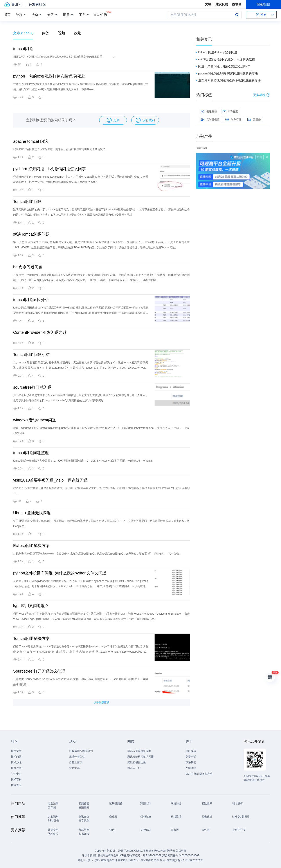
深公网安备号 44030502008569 (181, 855)
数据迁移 (84, 834)
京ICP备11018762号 (153, 860)
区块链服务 (116, 803)
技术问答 (16, 757)
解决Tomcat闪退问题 (31, 234)
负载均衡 (84, 830)
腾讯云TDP (134, 768)
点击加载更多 (101, 702)
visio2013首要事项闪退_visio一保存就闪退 (50, 480)
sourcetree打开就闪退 (32, 387)
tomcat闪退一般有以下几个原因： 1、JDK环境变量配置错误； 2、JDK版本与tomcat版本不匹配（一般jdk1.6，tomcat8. (83, 461)
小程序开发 (239, 830)
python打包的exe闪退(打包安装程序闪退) (49, 76)
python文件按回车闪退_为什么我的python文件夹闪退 (60, 573)
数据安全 (53, 830)
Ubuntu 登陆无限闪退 (32, 513)
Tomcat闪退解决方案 (31, 639)
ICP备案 (230, 112)
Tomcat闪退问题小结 (31, 355)
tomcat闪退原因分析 (31, 300)
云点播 (175, 830)
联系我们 (191, 762)
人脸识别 (53, 817)
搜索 (237, 15)
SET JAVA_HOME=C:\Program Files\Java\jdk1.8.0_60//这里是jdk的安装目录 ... (64, 57)
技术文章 (16, 751)
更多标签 (262, 95)
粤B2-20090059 (152, 855)
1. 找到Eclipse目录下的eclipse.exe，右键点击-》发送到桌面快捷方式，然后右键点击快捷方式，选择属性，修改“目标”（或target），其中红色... (97, 554)
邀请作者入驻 (77, 757)
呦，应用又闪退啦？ (31, 606)
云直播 (254, 119)
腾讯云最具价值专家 (139, 751)
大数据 (205, 830)
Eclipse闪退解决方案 (31, 546)
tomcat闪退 (23, 49)
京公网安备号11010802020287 (185, 860)
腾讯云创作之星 (137, 762)
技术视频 (16, 768)
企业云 (113, 817)
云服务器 (209, 112)
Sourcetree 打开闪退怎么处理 (39, 671)
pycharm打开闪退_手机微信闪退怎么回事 (50, 169)
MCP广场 (100, 14)
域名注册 (53, 803)
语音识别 (84, 821)
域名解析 (238, 803)
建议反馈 (222, 4)
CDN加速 (146, 817)
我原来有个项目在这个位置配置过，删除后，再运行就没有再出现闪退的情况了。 (61, 149)
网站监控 (53, 834)
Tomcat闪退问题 (27, 202)
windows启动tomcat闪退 (35, 420)
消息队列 (145, 803)
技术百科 (16, 780)
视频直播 (84, 807)
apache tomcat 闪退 (31, 141)
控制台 (237, 4)
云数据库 (207, 803)
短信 (112, 830)
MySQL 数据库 (241, 817)
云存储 (52, 807)
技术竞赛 (74, 768)
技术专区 (16, 785)
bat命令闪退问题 (28, 267)
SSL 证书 (53, 821)
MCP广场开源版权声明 (199, 774)
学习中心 (16, 774)
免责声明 (191, 757)
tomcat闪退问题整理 (31, 453)
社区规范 (191, 751)
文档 (208, 4)
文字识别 (145, 830)
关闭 (267, 157)
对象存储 (233, 119)
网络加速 (176, 803)
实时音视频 (210, 119)
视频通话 (176, 817)
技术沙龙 (16, 762)
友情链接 (191, 768)
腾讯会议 (84, 817)
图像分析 (207, 817)
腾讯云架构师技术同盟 (140, 757)
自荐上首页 (76, 762)
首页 (7, 15)
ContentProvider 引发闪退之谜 (40, 332)
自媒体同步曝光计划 (81, 751)
